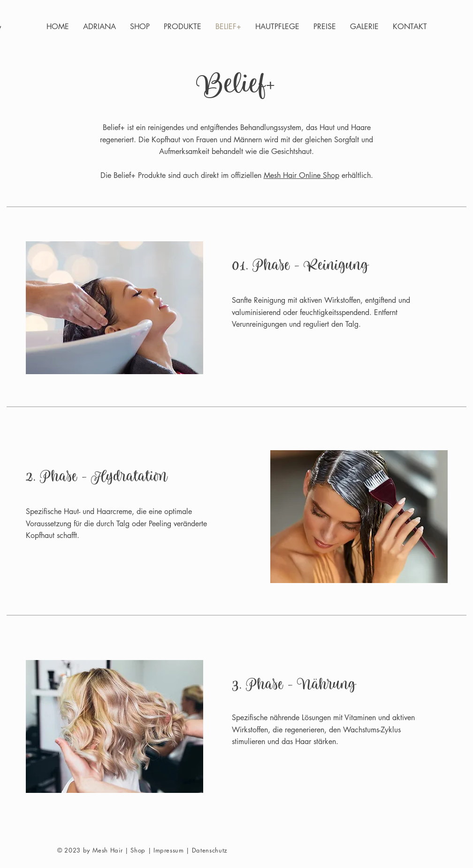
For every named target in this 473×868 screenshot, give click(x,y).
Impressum (169, 850)
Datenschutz (210, 850)
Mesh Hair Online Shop (301, 175)
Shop (138, 850)
